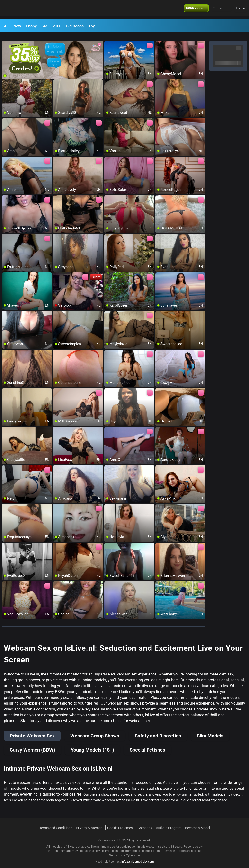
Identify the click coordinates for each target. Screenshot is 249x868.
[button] (221, 10)
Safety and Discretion (158, 730)
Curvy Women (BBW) (32, 744)
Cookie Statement (121, 822)
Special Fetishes (147, 744)
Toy (92, 26)
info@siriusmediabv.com (138, 856)
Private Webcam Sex (32, 730)
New (17, 26)
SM (44, 26)
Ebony (31, 26)
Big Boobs (75, 26)
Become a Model (197, 822)
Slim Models (210, 730)
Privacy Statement (90, 822)
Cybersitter (133, 850)
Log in (240, 10)
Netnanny (116, 850)
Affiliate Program (169, 822)
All (6, 26)
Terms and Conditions (56, 822)
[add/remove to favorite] (108, 39)
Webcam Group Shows (95, 730)
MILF (57, 26)
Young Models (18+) (92, 744)
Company (145, 822)
